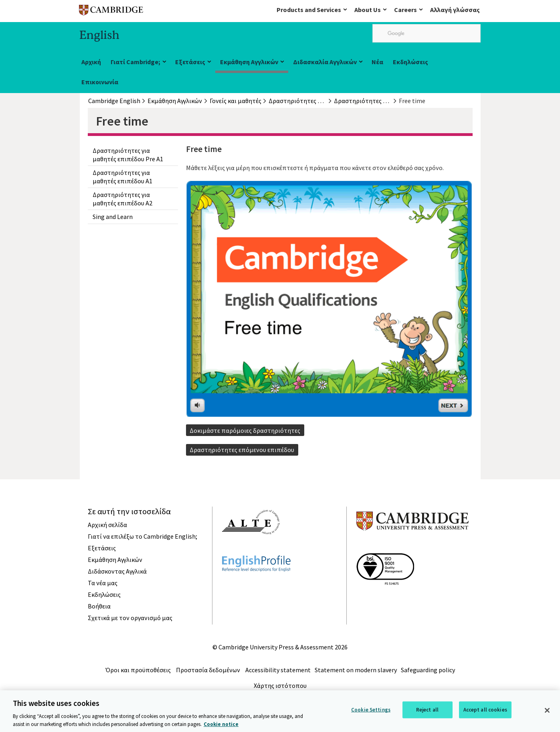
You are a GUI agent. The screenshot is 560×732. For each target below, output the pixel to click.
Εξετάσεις (190, 62)
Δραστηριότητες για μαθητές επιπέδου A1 (122, 176)
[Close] (547, 714)
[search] (427, 33)
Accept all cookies (485, 713)
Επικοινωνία (100, 82)
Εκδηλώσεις (410, 62)
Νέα (377, 62)
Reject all (427, 713)
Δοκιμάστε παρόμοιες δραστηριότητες (245, 430)
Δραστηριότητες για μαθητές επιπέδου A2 (122, 199)
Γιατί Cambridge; (135, 62)
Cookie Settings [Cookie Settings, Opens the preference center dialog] (371, 713)
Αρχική (91, 62)
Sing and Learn (113, 217)
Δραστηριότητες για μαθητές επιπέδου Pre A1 (128, 154)
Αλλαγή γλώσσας (455, 10)
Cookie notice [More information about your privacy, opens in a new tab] (221, 727)
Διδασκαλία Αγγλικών (325, 62)
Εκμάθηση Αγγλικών (249, 62)
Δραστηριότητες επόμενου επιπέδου (242, 450)
